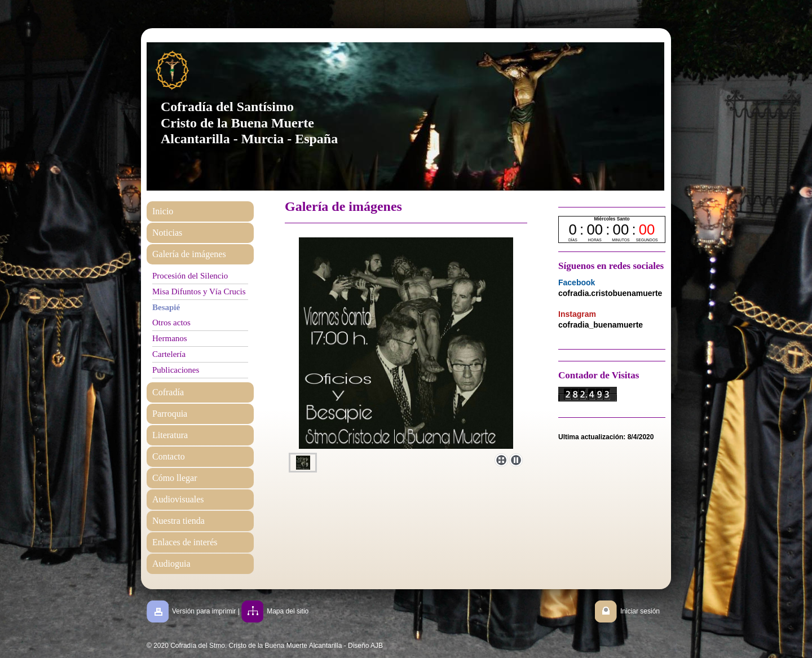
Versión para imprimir (204, 611)
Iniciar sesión (640, 611)
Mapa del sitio (288, 611)
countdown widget (612, 229)
